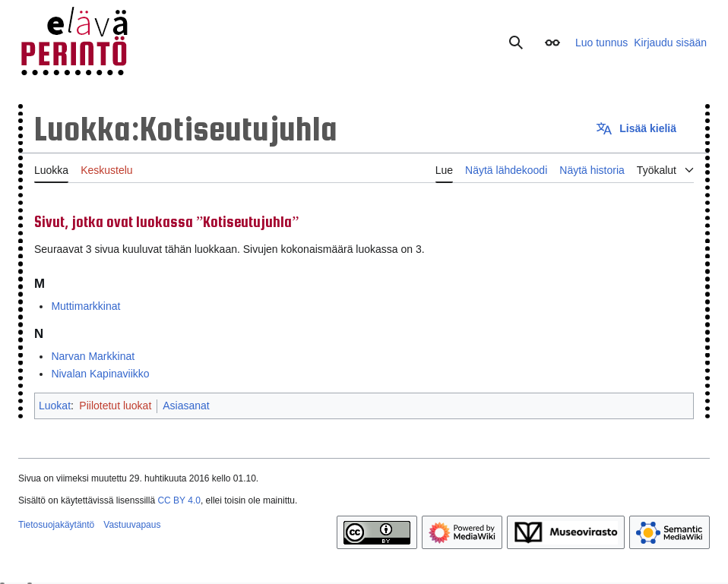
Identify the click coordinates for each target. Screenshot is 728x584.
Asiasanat (186, 406)
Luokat (55, 406)
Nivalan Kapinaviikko (100, 374)
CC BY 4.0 (179, 500)
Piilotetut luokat (115, 406)
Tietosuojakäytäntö (56, 525)
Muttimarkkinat (85, 306)
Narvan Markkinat (93, 356)
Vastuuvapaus (132, 525)
